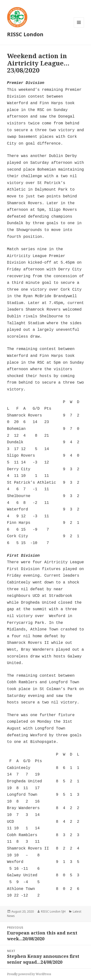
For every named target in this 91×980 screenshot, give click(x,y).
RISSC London (25, 34)
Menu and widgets (79, 27)
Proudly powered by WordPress (29, 974)
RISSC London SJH (53, 911)
